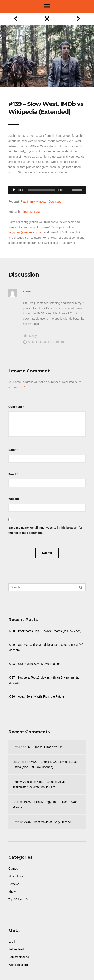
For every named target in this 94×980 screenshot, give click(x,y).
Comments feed (19, 957)
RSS (37, 212)
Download (55, 201)
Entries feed (16, 949)
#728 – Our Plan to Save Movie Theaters (35, 664)
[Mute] (69, 183)
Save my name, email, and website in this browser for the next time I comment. (45, 530)
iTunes (27, 212)
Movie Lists (16, 876)
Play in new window (33, 201)
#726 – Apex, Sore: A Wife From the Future (36, 696)
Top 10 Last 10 (18, 899)
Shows (13, 892)
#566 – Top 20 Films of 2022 (43, 747)
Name (12, 450)
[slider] (41, 190)
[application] (47, 189)
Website (14, 499)
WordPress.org (18, 965)
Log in (12, 942)
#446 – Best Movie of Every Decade (48, 822)
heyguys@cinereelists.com (26, 232)
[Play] (14, 190)
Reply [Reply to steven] (33, 336)
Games (13, 869)
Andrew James (22, 782)
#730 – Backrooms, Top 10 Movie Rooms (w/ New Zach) (45, 631)
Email (12, 474)
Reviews (14, 884)
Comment (15, 407)
